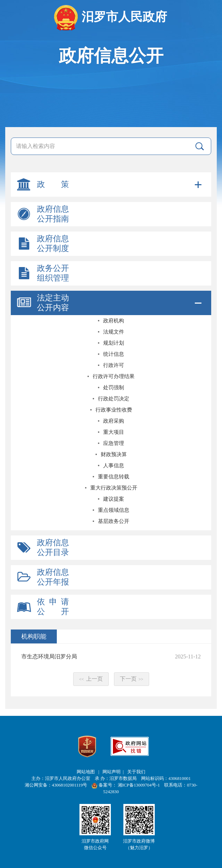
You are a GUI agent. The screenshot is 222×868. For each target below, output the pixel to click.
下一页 (132, 679)
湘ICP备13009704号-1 (139, 785)
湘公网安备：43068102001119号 (56, 785)
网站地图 (86, 772)
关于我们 (136, 772)
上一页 (91, 679)
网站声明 (112, 772)
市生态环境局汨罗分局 (49, 656)
